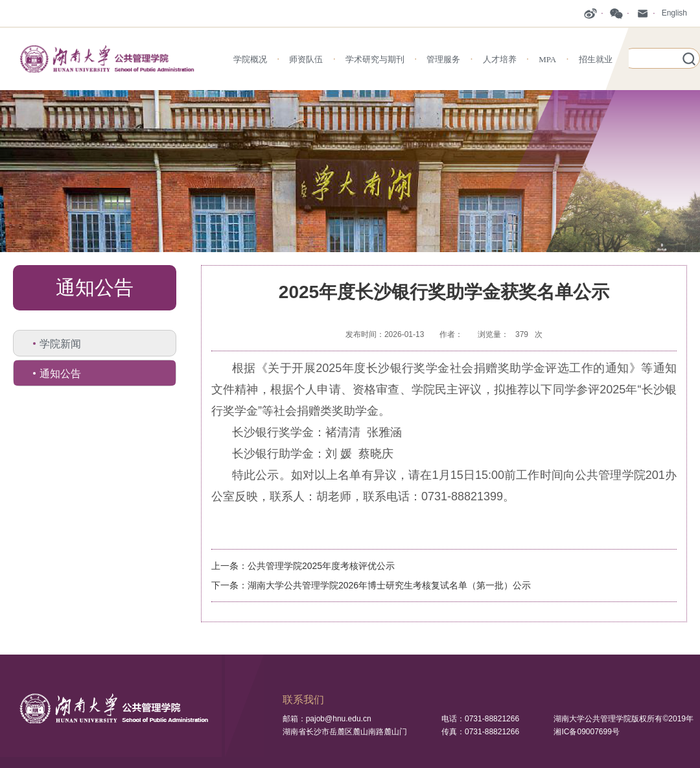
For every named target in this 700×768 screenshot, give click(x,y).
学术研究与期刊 (375, 59)
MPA (547, 59)
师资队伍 (306, 59)
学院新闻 (60, 344)
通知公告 (60, 374)
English (674, 13)
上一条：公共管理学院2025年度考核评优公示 (303, 566)
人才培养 (500, 59)
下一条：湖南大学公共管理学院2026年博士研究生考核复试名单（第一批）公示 (371, 585)
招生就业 (596, 59)
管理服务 (443, 59)
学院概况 (250, 59)
